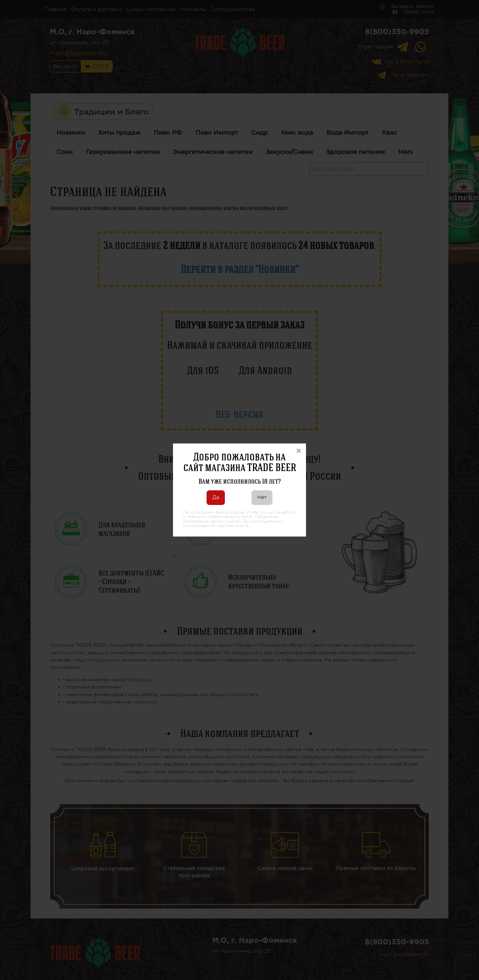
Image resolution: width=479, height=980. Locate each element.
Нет (262, 497)
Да (216, 497)
